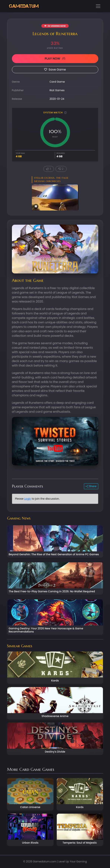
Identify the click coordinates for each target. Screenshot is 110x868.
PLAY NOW (55, 59)
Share (91, 486)
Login (28, 499)
